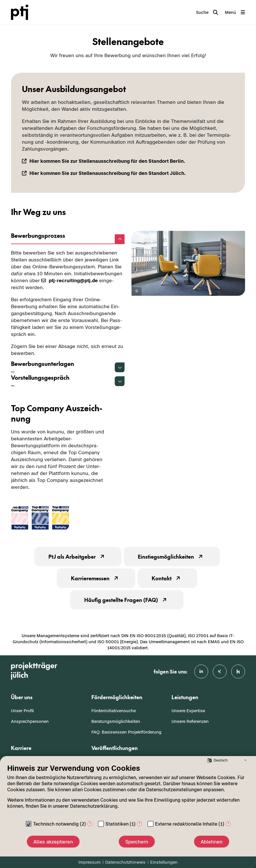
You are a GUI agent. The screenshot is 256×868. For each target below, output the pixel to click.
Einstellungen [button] (164, 862)
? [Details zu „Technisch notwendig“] (90, 824)
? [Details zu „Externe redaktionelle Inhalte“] (228, 824)
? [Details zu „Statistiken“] (139, 824)
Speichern (137, 842)
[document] (128, 791)
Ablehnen (212, 842)
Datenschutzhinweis (125, 862)
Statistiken (117, 824)
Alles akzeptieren (53, 842)
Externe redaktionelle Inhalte (186, 824)
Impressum (90, 862)
